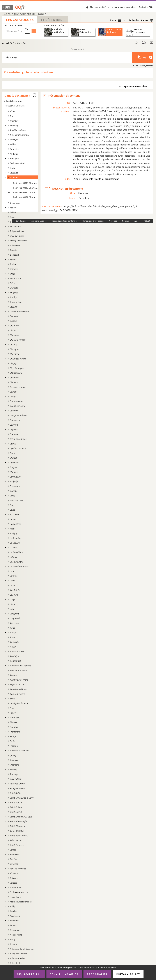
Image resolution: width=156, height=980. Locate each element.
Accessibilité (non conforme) (64, 221)
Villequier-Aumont (18, 954)
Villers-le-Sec (16, 963)
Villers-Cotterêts (17, 958)
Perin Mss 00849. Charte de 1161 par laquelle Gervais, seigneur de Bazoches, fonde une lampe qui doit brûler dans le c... (26, 188)
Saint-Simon (16, 840)
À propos (119, 7)
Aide (151, 7)
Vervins (13, 925)
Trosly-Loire (15, 897)
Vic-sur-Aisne (16, 935)
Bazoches (84, 198)
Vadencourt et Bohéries (21, 902)
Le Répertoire (53, 20)
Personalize (97, 974)
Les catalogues (20, 20)
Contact (142, 7)
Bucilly (14, 297)
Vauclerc (14, 911)
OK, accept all (29, 974)
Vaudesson (15, 916)
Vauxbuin (14, 921)
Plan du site (20, 221)
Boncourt (15, 255)
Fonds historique (14, 101)
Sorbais (13, 883)
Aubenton (15, 149)
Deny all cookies (64, 974)
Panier (116, 20)
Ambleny (14, 125)
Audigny (14, 154)
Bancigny (14, 158)
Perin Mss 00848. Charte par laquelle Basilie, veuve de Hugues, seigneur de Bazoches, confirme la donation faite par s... (26, 183)
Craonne (14, 434)
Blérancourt (16, 245)
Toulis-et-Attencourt (19, 892)
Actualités (131, 7)
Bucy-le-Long (17, 302)
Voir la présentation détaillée (133, 86)
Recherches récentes (141, 20)
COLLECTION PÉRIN (16, 106)
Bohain (14, 250)
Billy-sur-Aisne (17, 231)
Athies (13, 144)
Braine (13, 264)
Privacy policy (128, 974)
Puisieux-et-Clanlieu (19, 751)
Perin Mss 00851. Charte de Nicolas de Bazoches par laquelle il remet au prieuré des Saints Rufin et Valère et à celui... (26, 197)
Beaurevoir (15, 203)
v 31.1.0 (147, 221)
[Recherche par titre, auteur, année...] (14, 31)
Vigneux (13, 944)
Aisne (77, 179)
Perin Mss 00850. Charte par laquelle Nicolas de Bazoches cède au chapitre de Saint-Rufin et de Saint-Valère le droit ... (26, 192)
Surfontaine (15, 887)
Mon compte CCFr (101, 7)
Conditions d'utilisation (93, 221)
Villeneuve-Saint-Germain (22, 949)
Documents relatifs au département (100, 179)
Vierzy (12, 939)
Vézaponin (15, 930)
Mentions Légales (39, 221)
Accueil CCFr (8, 43)
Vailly (12, 906)
